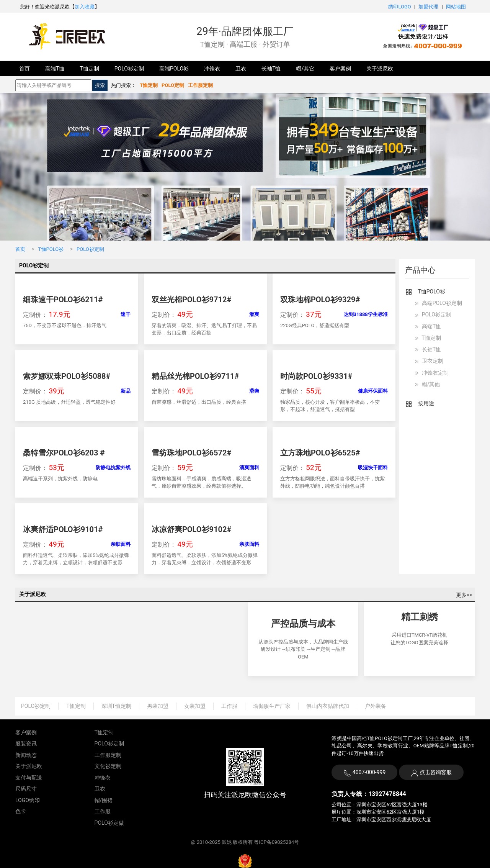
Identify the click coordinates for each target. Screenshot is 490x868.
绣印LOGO (399, 7)
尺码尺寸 (26, 789)
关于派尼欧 (380, 69)
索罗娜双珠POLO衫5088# (67, 376)
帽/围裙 (104, 800)
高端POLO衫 (174, 69)
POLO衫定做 (109, 823)
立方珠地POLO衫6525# (320, 453)
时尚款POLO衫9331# (316, 376)
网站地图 (456, 7)
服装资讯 (26, 744)
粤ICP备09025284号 (276, 842)
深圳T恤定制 (116, 706)
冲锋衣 (212, 69)
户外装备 (376, 706)
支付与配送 (29, 778)
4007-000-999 (364, 773)
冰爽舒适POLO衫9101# (63, 529)
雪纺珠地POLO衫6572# (191, 453)
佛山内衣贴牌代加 (328, 706)
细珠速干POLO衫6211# (63, 300)
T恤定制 (89, 69)
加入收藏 (85, 7)
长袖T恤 (271, 69)
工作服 (229, 706)
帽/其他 (426, 385)
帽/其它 (305, 69)
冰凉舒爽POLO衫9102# (191, 529)
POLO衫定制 (129, 69)
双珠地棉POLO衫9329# (320, 300)
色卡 (21, 811)
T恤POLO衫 (51, 249)
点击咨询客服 (435, 772)
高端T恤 (55, 69)
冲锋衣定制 (430, 373)
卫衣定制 (428, 362)
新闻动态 (26, 755)
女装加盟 (195, 706)
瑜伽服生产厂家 (272, 706)
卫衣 (241, 69)
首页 (24, 69)
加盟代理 (428, 7)
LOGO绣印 (28, 800)
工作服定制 (108, 755)
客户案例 (340, 69)
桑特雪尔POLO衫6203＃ (65, 453)
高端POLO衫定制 (437, 303)
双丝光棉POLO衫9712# (191, 300)
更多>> (464, 595)
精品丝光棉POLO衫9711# (195, 376)
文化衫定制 (108, 766)
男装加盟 (158, 706)
